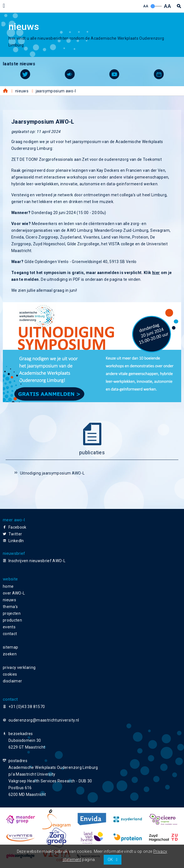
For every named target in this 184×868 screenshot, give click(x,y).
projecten (12, 613)
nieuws (9, 600)
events (9, 627)
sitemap (10, 647)
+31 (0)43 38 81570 (27, 707)
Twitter (15, 534)
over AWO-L (14, 593)
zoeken (10, 654)
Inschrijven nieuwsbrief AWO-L (37, 561)
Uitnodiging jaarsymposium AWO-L (52, 473)
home (8, 586)
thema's (10, 607)
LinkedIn (16, 541)
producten (12, 620)
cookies (10, 674)
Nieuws (22, 91)
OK (110, 860)
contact (10, 634)
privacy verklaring (19, 667)
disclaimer (13, 681)
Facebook (17, 527)
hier (156, 273)
